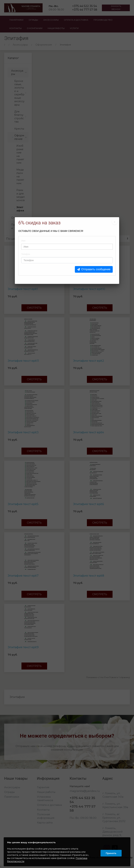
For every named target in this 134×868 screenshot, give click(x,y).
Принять (110, 852)
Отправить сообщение (96, 269)
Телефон (26, 254)
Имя (23, 241)
